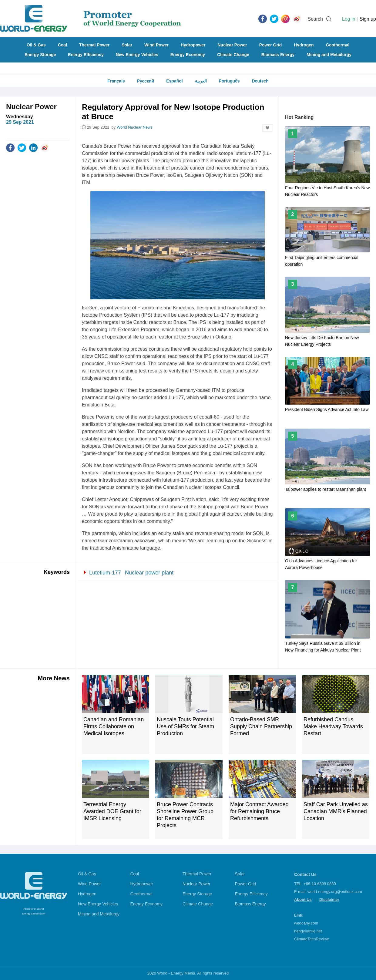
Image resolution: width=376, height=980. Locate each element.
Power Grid (271, 45)
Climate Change (233, 55)
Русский (146, 81)
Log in (349, 19)
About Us (303, 899)
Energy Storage (40, 55)
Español (174, 81)
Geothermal (337, 45)
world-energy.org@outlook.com (335, 892)
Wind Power (156, 45)
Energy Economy (188, 55)
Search (315, 19)
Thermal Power (94, 45)
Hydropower (193, 45)
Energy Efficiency (86, 55)
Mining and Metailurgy (329, 55)
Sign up (368, 19)
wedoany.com (306, 923)
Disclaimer (329, 899)
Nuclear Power (232, 45)
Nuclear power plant (149, 573)
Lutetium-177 (105, 573)
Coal (62, 45)
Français (116, 81)
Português (229, 81)
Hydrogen (304, 45)
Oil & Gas (36, 45)
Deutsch (260, 81)
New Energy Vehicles (137, 55)
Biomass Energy (278, 55)
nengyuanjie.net (308, 931)
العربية (201, 81)
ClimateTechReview (311, 939)
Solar (127, 45)
